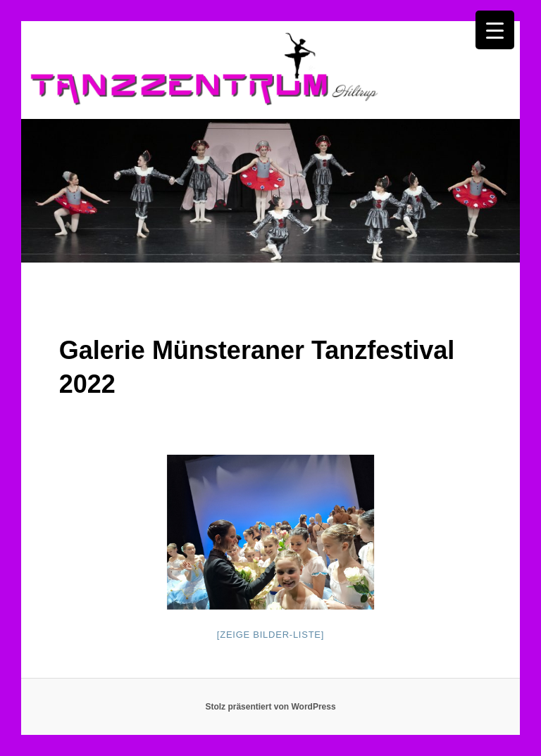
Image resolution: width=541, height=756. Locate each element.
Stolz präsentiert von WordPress (270, 707)
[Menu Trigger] (495, 30)
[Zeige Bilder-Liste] (270, 635)
